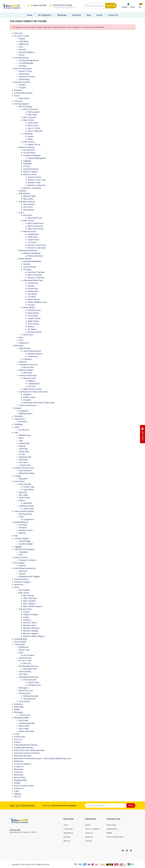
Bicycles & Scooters (22, 82)
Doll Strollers (29, 655)
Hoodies (27, 264)
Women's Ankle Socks (37, 245)
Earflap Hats (33, 291)
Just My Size (24, 430)
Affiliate (109, 833)
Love (21, 47)
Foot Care (18, 33)
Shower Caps (29, 487)
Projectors (28, 359)
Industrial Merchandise (24, 511)
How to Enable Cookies (24, 786)
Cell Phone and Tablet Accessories (33, 392)
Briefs (30, 139)
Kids (16, 536)
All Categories (44, 15)
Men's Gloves (33, 324)
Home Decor (19, 481)
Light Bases (24, 41)
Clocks (17, 96)
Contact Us (113, 15)
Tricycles (22, 87)
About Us (18, 739)
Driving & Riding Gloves (29, 60)
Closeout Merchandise (24, 748)
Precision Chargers (22, 582)
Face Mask (32, 294)
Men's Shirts (29, 120)
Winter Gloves (29, 308)
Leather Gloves (34, 318)
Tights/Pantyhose (31, 169)
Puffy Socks (33, 237)
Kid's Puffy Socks (35, 218)
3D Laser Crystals (22, 36)
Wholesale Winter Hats (33, 280)
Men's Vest (32, 115)
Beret (21, 438)
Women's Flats (29, 625)
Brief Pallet (23, 720)
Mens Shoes (24, 593)
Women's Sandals (31, 631)
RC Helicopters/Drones (28, 666)
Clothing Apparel (21, 104)
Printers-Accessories (27, 405)
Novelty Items (25, 693)
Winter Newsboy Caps (37, 302)
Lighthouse (24, 44)
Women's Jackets (30, 172)
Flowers (22, 39)
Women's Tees (34, 183)
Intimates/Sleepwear (32, 155)
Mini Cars (27, 663)
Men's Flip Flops (30, 598)
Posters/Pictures (21, 579)
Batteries (23, 362)
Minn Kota (28, 373)
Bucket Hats (33, 289)
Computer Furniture (27, 560)
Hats (16, 432)
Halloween (23, 479)
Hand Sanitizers (25, 471)
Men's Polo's (33, 126)
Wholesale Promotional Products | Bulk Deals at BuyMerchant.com (43, 758)
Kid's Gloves (33, 316)
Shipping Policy (21, 780)
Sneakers (27, 620)
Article (99, 15)
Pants (21, 340)
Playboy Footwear (31, 614)
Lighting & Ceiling (26, 506)
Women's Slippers (31, 633)
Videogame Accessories (29, 677)
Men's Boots (29, 595)
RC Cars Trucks (25, 661)
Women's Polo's (35, 177)
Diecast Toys (24, 650)
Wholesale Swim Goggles (29, 576)
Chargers (27, 400)
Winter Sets (28, 335)
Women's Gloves (35, 332)
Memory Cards (29, 378)
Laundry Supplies (22, 538)
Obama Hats (24, 74)
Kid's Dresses (29, 204)
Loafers (27, 612)
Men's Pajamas (30, 117)
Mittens (31, 327)
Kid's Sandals (24, 590)
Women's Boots (30, 623)
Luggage (18, 547)
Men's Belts (28, 199)
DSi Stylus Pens (34, 685)
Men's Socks (28, 221)
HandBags (19, 424)
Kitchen (22, 500)
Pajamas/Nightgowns (37, 158)
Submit (131, 805)
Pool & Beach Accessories (25, 568)
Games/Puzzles (25, 658)
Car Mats (23, 66)
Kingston (32, 381)
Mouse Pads (28, 367)
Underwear (28, 134)
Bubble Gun (24, 647)
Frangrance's (20, 419)
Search (111, 6)
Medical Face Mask (27, 473)
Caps (21, 441)
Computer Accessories (28, 365)
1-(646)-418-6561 (39, 5)
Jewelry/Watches (21, 522)
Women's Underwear (32, 188)
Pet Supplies (19, 563)
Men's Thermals (35, 275)
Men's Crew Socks (35, 226)
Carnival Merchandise (23, 93)
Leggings (27, 161)
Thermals (27, 269)
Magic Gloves (33, 321)
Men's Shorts (29, 142)
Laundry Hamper (26, 544)
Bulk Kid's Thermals (36, 272)
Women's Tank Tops (37, 180)
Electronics (19, 346)
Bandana (22, 191)
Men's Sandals (29, 601)
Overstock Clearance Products (27, 753)
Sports (22, 55)
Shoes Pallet (24, 726)
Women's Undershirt (37, 185)
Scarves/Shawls (30, 267)
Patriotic (22, 49)
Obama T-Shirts (25, 71)
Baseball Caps (25, 435)
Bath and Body (25, 484)
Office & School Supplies (24, 549)
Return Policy (20, 777)
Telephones (33, 356)
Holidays (18, 476)
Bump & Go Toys (26, 691)
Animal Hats (33, 283)
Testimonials (20, 737)
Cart (140, 7)
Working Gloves (25, 514)
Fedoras (22, 446)
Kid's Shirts (28, 207)
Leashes (22, 566)
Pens (21, 555)
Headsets (27, 394)
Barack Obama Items (23, 68)
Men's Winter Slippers (33, 606)
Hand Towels (24, 498)
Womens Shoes (25, 609)
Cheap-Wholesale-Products (26, 745)
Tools (21, 517)
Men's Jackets (34, 112)
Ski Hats (31, 305)
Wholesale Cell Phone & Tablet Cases (39, 403)
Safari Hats (23, 460)
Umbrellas (19, 704)
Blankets (18, 90)
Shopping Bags (21, 639)
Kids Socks (28, 215)
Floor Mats (23, 495)
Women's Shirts (30, 174)
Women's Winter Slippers (34, 636)
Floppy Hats (24, 451)
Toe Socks (32, 242)
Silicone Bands (25, 672)
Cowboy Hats (24, 443)
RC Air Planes (24, 701)
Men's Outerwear (31, 109)
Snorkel (22, 574)
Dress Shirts (33, 123)
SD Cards (32, 386)
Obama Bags (24, 79)
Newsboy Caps (25, 457)
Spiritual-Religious (27, 52)
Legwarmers (33, 234)
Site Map (67, 837)
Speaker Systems (35, 354)
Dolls (21, 652)
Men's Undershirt (35, 131)
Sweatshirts (24, 343)
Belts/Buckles (24, 193)
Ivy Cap (22, 454)
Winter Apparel (25, 259)
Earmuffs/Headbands (32, 261)
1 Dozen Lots (24, 715)
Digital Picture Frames (33, 389)
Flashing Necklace (31, 696)
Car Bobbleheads (26, 63)
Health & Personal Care (24, 468)
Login (17, 791)
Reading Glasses (26, 413)
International (68, 833)
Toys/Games (19, 644)
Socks (21, 212)
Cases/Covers (34, 682)
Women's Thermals (36, 278)
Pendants (23, 528)
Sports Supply (20, 642)
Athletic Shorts (34, 145)
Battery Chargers (26, 370)
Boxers (31, 136)
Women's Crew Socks (37, 248)
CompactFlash (34, 384)
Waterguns (23, 688)
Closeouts (77, 15)
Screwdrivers (29, 519)
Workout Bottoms (35, 256)
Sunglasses (24, 411)
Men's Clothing (25, 107)
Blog (89, 15)
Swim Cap (23, 571)
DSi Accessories (30, 680)
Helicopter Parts (30, 669)
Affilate (17, 783)
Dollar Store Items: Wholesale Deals (29, 750)
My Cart (18, 796)
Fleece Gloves (33, 313)
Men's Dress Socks (36, 229)
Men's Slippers (30, 604)
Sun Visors (23, 462)
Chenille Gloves (34, 310)
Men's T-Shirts (34, 128)
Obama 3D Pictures (27, 77)
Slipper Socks (33, 240)
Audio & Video (25, 348)
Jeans (21, 337)
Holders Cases (29, 397)
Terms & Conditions (23, 764)
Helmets (22, 85)
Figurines (23, 492)
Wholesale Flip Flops (23, 756)
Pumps (26, 617)
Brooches (23, 525)
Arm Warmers (29, 150)
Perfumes (23, 422)
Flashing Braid (29, 699)
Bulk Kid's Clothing (27, 202)
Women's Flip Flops (31, 628)
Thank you (19, 788)
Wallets (17, 710)
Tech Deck (23, 674)
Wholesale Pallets (22, 718)
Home (30, 15)
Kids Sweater (29, 210)
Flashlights (19, 416)
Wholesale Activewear (28, 250)
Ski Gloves (32, 329)
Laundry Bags (25, 541)
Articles (17, 742)
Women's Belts (30, 196)
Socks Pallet (24, 729)
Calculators (23, 552)
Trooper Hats (25, 465)
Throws (27, 166)
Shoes (17, 587)
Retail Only (19, 585)
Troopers (32, 297)
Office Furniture (21, 557)
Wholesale (62, 15)
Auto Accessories (21, 58)
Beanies (31, 286)
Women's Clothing (27, 147)
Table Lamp (28, 509)
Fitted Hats (23, 449)
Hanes (17, 427)
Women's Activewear (32, 253)
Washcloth (28, 503)
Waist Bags (19, 707)
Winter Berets (34, 299)
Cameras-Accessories (28, 375)
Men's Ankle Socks (36, 223)
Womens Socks (30, 231)
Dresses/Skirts (29, 153)
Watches (22, 533)
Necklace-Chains (26, 530)
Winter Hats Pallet (26, 731)
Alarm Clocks (24, 98)
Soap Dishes (28, 490)
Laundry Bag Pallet (27, 723)
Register (125, 7)
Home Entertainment (32, 351)
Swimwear (28, 164)
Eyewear (18, 408)
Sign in (133, 7)
